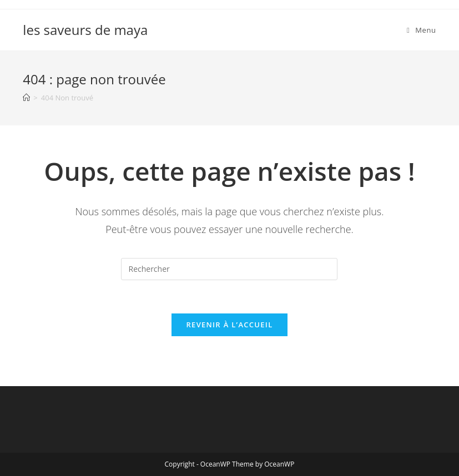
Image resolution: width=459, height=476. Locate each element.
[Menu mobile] (422, 30)
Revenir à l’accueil (229, 325)
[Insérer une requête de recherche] (229, 269)
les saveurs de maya (85, 30)
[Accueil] (26, 98)
